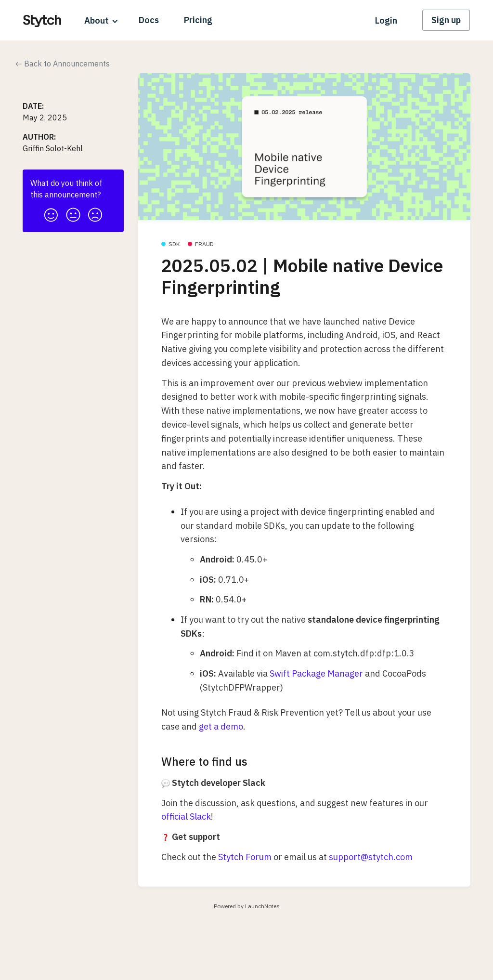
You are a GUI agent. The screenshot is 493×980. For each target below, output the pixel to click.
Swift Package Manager (316, 673)
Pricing (198, 20)
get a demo (221, 726)
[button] (51, 212)
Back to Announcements (63, 64)
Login (386, 20)
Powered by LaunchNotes (247, 906)
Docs (149, 20)
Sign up (446, 20)
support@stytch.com (371, 857)
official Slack (186, 817)
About (97, 20)
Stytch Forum (245, 857)
